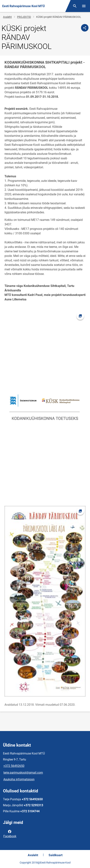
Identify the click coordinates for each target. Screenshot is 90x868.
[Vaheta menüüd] (84, 6)
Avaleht (7, 17)
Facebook (10, 833)
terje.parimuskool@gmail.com (23, 773)
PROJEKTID (24, 17)
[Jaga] (85, 28)
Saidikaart (55, 855)
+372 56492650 (14, 766)
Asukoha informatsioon (19, 779)
